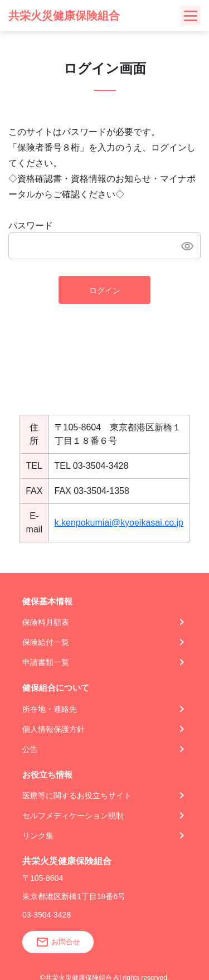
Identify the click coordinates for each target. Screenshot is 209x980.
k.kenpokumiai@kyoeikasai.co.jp (119, 523)
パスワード (31, 225)
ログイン (105, 290)
